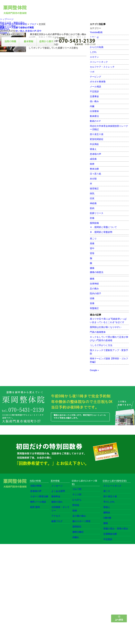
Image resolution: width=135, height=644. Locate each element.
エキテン (94, 57)
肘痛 (92, 218)
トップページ (7, 19)
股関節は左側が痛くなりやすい (106, 327)
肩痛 (92, 243)
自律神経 (94, 284)
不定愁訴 (94, 91)
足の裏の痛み (79, 516)
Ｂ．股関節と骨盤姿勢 (101, 232)
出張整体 (94, 111)
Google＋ (5, 33)
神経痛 (93, 203)
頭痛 (92, 298)
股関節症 (77, 527)
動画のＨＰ (95, 121)
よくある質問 (58, 491)
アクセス (56, 516)
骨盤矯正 (94, 308)
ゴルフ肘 (77, 489)
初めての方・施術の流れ (12, 23)
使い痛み (94, 101)
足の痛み (94, 289)
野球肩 (76, 505)
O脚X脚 (107, 518)
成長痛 (93, 159)
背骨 (92, 253)
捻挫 (92, 164)
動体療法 (94, 116)
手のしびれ (109, 502)
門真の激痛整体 (98, 332)
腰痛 (92, 268)
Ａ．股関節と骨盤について (103, 227)
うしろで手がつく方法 (101, 345)
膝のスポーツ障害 (81, 521)
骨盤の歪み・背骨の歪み (116, 529)
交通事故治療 (110, 534)
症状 (92, 198)
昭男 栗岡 (35, 507)
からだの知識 (97, 47)
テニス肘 (77, 494)
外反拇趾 (94, 144)
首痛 (92, 303)
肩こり (93, 239)
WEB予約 (5, 29)
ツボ (92, 72)
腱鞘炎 (107, 513)
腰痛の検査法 (97, 272)
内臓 (92, 106)
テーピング (95, 77)
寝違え (93, 149)
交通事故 (94, 96)
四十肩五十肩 (97, 134)
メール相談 (95, 87)
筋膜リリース (97, 213)
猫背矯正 (94, 189)
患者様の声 (95, 154)
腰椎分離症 (78, 532)
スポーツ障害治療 (39, 496)
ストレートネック (99, 62)
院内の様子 (95, 293)
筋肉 (92, 208)
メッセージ (57, 486)
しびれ (93, 52)
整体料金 (56, 496)
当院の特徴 (36, 486)
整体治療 (94, 169)
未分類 (93, 179)
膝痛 (92, 279)
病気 (92, 193)
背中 (92, 248)
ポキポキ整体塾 (98, 82)
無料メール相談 (8, 26)
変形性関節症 (97, 139)
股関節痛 (94, 223)
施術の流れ (57, 502)
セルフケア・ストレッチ (102, 67)
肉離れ (76, 537)
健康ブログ (57, 521)
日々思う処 (95, 174)
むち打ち (77, 500)
